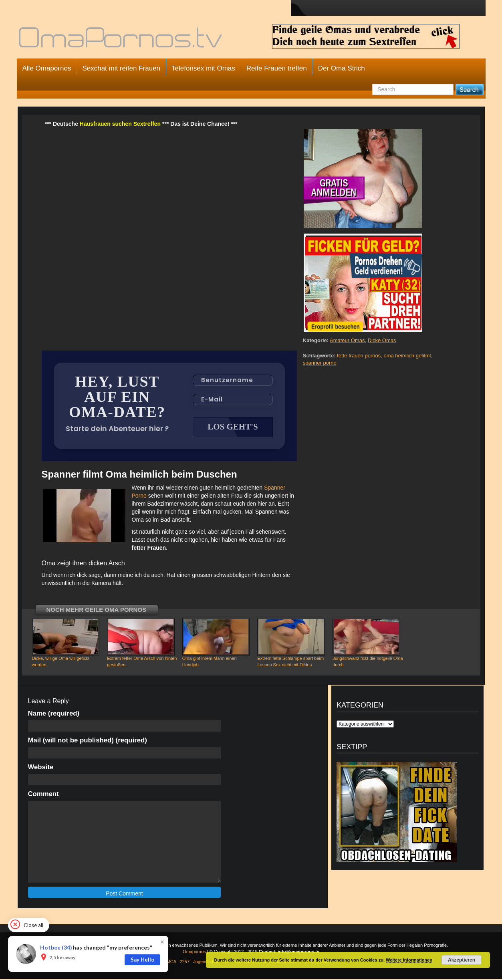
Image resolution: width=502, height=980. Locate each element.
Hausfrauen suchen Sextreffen (120, 124)
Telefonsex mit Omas (203, 68)
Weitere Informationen (409, 960)
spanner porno (320, 363)
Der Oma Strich (342, 68)
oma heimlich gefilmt (407, 356)
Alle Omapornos (47, 68)
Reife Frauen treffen (277, 68)
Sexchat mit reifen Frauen (121, 68)
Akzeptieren (462, 960)
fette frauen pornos (359, 356)
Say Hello (142, 960)
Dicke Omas (382, 340)
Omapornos (194, 952)
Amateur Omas (347, 340)
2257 (185, 962)
